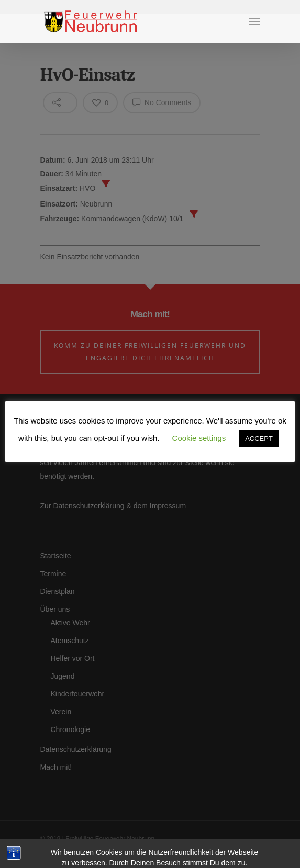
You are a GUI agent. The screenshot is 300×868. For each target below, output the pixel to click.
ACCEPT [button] (259, 438)
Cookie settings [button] (199, 438)
